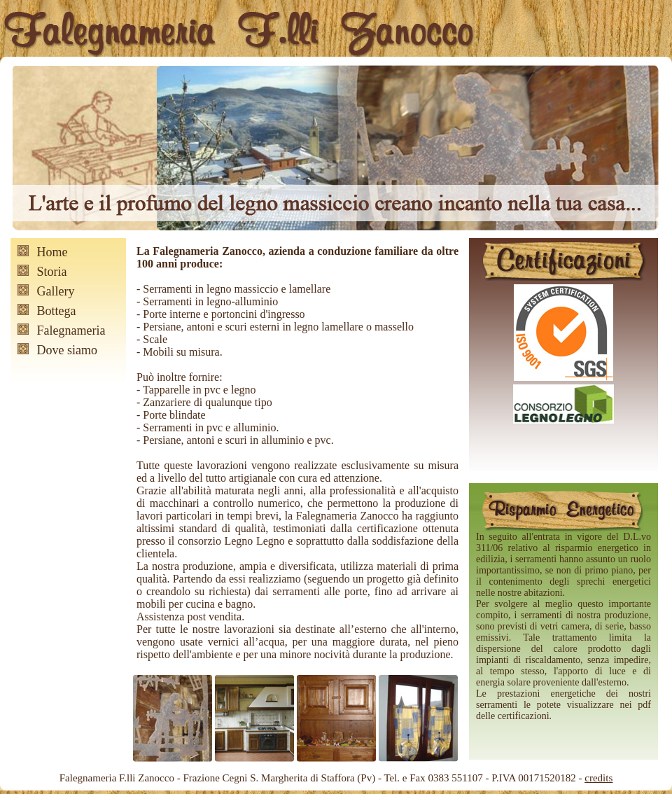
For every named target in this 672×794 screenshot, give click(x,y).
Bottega (57, 311)
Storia (52, 272)
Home (52, 252)
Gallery (56, 291)
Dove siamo (67, 350)
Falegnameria (71, 330)
